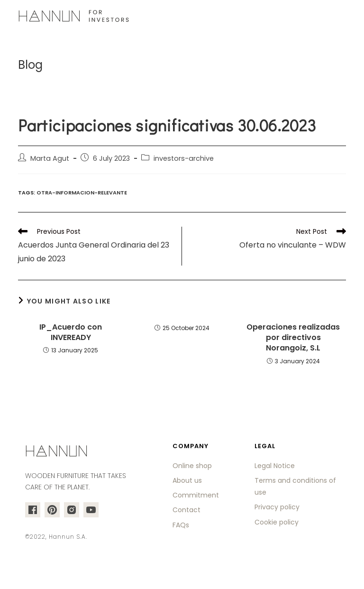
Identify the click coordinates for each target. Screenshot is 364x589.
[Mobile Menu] (340, 17)
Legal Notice (275, 466)
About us (187, 480)
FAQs (181, 525)
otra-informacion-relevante (82, 193)
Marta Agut (50, 158)
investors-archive (184, 158)
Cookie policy (277, 522)
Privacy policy (277, 507)
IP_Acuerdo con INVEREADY (71, 332)
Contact (187, 510)
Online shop (192, 466)
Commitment (196, 495)
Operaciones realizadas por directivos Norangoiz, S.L (293, 338)
